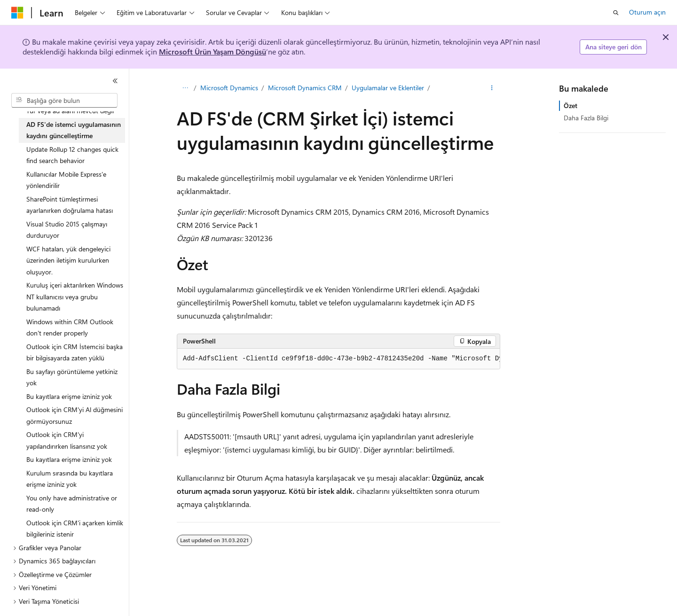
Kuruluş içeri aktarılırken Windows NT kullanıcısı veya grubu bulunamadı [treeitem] (75, 296)
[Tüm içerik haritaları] (185, 88)
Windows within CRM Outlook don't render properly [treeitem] (70, 327)
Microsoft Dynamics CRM (305, 88)
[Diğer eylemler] (492, 88)
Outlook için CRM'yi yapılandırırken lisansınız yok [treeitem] (67, 440)
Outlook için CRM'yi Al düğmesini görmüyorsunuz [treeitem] (75, 415)
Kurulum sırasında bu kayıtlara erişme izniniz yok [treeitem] (70, 479)
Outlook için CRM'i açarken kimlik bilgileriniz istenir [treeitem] (75, 529)
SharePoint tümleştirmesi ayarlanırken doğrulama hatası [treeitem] (70, 205)
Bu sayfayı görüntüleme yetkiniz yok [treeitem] (72, 377)
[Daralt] (115, 81)
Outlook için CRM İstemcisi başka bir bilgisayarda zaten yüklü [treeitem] (75, 352)
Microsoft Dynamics (229, 88)
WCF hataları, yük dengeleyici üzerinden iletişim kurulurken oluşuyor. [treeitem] (68, 260)
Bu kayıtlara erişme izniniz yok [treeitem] (69, 396)
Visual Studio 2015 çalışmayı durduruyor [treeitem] (67, 230)
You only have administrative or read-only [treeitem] (72, 504)
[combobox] (64, 101)
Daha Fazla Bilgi (586, 118)
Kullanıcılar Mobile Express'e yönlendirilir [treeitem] (66, 180)
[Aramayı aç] (616, 13)
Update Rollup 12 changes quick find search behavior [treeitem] (72, 155)
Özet (571, 105)
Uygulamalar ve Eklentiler (388, 88)
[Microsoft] (17, 13)
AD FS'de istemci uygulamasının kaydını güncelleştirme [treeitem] (74, 130)
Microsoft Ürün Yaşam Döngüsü (213, 51)
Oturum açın (647, 12)
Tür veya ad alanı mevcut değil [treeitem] (70, 111)
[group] (338, 359)
